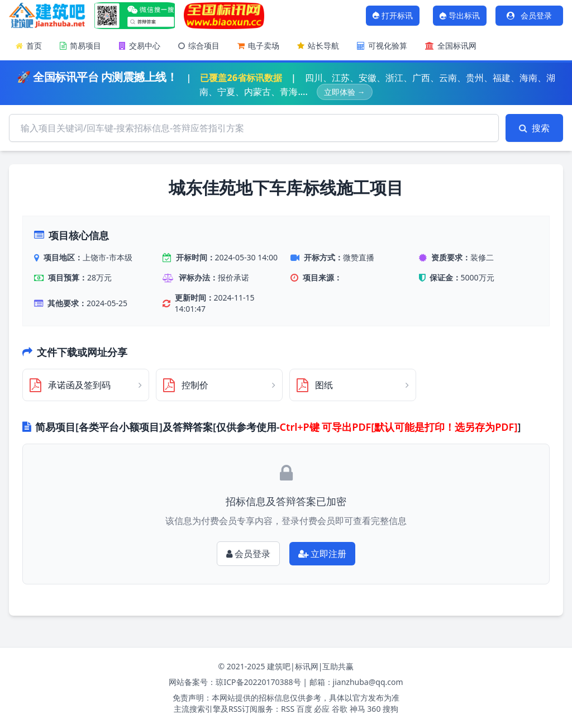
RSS (288, 709)
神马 (357, 709)
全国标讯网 (451, 46)
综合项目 (199, 46)
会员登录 (529, 15)
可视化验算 (382, 46)
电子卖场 (258, 46)
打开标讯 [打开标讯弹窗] (392, 15)
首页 (29, 46)
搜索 (534, 128)
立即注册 (322, 554)
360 (374, 709)
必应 (322, 709)
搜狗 (390, 709)
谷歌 (340, 709)
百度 (304, 709)
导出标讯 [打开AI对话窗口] (459, 15)
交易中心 (140, 46)
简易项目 (80, 46)
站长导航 (318, 46)
